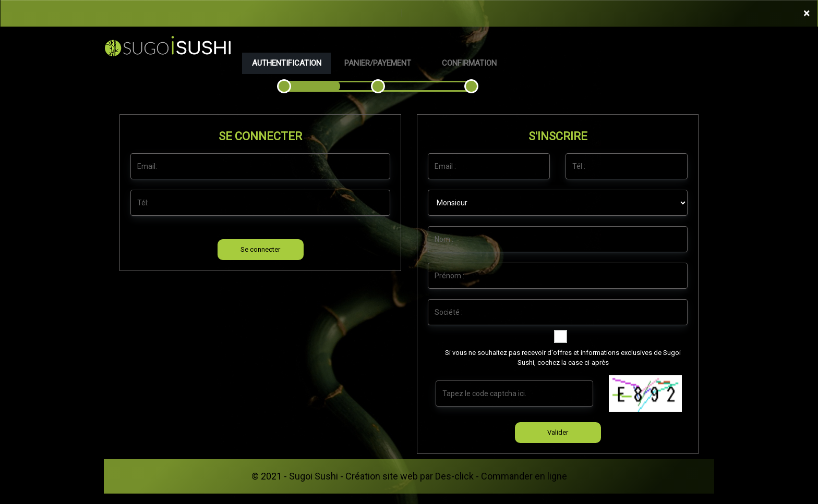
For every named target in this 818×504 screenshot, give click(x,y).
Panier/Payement (378, 63)
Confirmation (469, 63)
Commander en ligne (524, 476)
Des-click (454, 476)
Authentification (287, 63)
